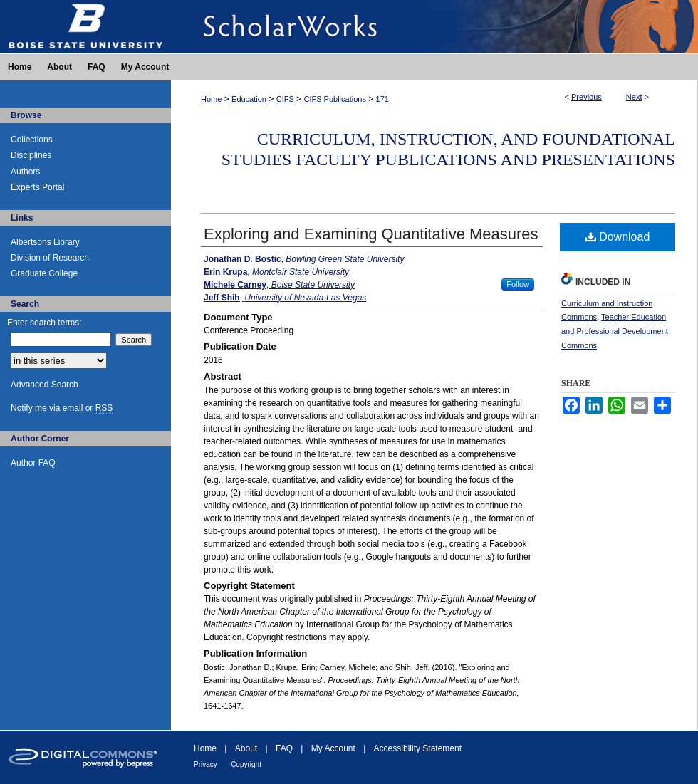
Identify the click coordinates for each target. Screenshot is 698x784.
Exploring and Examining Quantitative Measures (371, 234)
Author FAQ (33, 463)
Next (634, 97)
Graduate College (44, 273)
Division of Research (50, 258)
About (246, 748)
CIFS (285, 99)
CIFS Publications (334, 99)
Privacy (205, 764)
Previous (587, 97)
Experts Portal (37, 187)
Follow (518, 284)
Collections (32, 140)
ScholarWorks (434, 27)
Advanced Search (45, 385)
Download (618, 237)
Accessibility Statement (418, 748)
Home (211, 99)
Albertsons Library (45, 242)
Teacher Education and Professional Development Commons (615, 331)
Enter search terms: (45, 323)
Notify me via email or (62, 408)
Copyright (246, 764)
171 (382, 99)
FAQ (284, 748)
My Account (333, 748)
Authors (25, 172)
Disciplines (31, 155)
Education (249, 99)
